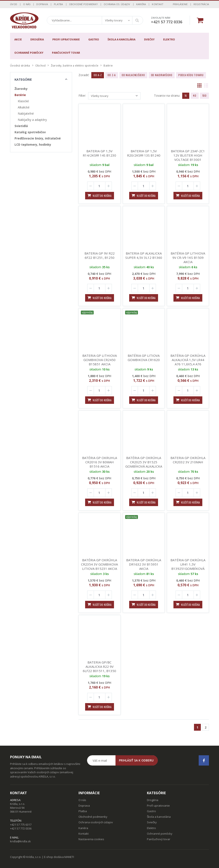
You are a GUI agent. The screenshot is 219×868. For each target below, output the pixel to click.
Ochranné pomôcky (29, 53)
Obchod (41, 66)
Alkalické (24, 107)
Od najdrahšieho (162, 75)
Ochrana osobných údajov (96, 822)
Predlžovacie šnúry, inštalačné (38, 138)
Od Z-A (112, 75)
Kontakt (158, 4)
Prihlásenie (180, 4)
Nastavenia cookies (91, 839)
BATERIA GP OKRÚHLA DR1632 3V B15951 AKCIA (143, 564)
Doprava (42, 4)
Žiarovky (21, 89)
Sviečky (149, 39)
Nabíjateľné (26, 113)
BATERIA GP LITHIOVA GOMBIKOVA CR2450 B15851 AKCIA (99, 360)
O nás (27, 4)
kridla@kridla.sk (20, 841)
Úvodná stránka (20, 66)
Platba (58, 4)
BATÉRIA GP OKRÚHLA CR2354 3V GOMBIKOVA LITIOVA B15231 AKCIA (99, 564)
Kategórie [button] (23, 79)
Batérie (20, 95)
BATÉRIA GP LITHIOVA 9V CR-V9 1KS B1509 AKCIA (188, 258)
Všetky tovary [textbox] (114, 20)
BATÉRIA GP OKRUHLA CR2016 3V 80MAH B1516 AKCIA (100, 462)
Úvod (14, 4)
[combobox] (117, 20)
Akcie (18, 39)
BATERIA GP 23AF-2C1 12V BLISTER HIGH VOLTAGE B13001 (188, 155)
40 (195, 96)
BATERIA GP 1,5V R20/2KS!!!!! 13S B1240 (144, 153)
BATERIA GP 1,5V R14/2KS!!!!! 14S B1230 (99, 153)
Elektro (169, 39)
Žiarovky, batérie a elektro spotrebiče (75, 66)
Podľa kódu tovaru (191, 75)
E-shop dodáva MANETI (59, 857)
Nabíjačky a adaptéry (32, 120)
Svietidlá (21, 126)
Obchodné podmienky (84, 4)
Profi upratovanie (66, 39)
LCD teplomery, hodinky (33, 144)
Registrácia (201, 4)
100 (204, 96)
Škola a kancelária (121, 39)
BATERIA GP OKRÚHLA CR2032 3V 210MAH (188, 460)
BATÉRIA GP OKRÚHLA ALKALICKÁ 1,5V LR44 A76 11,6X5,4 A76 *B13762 (188, 362)
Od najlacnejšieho (133, 75)
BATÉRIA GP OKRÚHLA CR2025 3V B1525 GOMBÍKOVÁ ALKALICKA (144, 462)
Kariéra (141, 4)
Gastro (94, 39)
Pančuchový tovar (66, 53)
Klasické (23, 101)
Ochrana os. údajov (117, 4)
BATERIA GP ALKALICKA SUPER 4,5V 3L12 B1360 (144, 255)
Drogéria (37, 39)
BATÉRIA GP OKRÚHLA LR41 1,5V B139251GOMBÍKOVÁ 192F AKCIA (188, 566)
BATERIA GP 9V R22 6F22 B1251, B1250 (100, 255)
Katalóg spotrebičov (30, 132)
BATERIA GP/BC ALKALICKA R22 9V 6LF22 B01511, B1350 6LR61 (99, 669)
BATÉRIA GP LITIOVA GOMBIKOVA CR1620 (142, 358)
